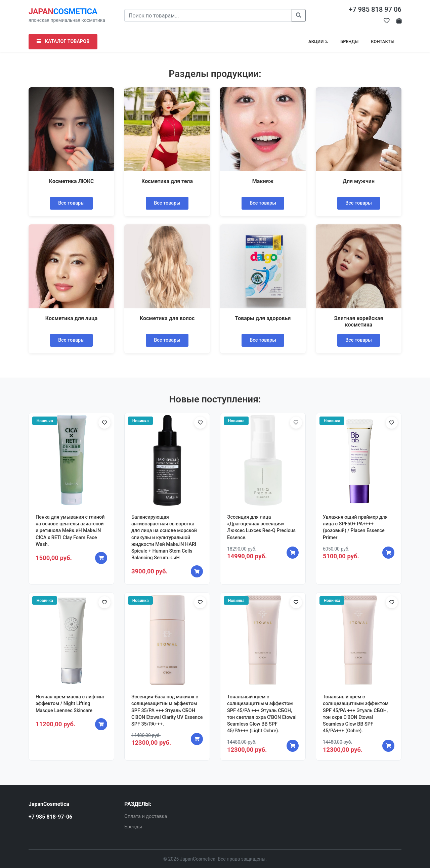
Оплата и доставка (146, 816)
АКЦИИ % (318, 41)
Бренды (133, 827)
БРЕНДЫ (349, 41)
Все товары (71, 203)
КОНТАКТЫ (383, 41)
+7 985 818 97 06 (375, 9)
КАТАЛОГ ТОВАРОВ (63, 41)
